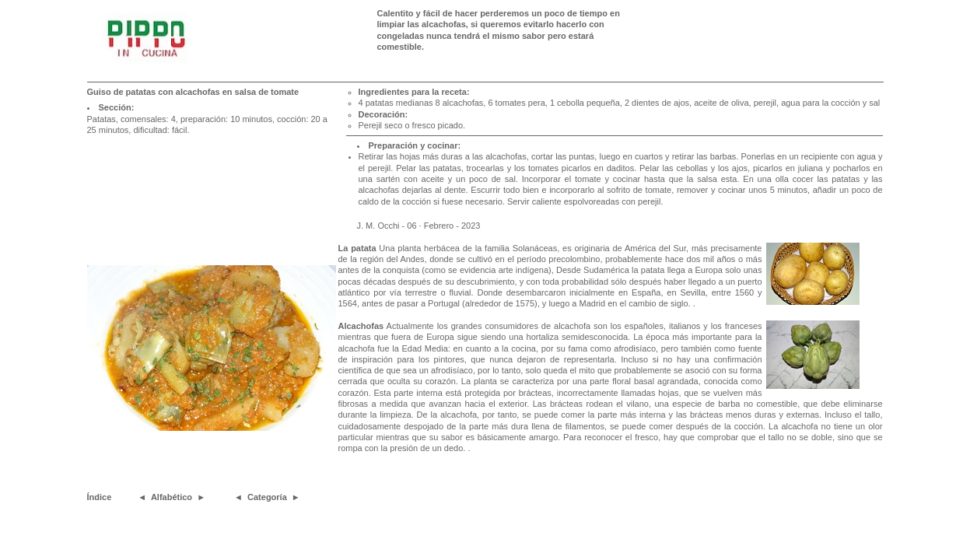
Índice (100, 497)
